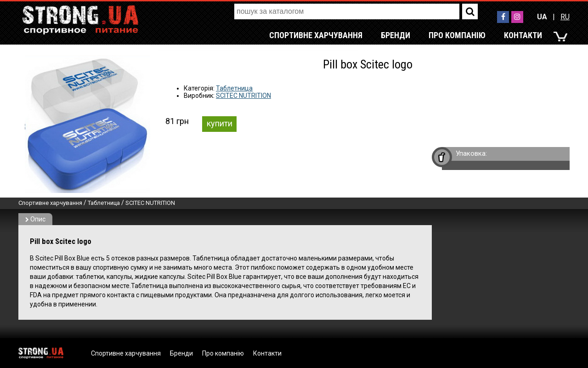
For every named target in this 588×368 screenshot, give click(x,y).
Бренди (396, 35)
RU (565, 17)
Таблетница (234, 88)
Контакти (523, 35)
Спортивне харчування (316, 35)
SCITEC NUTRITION (243, 96)
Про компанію (457, 35)
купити (220, 123)
